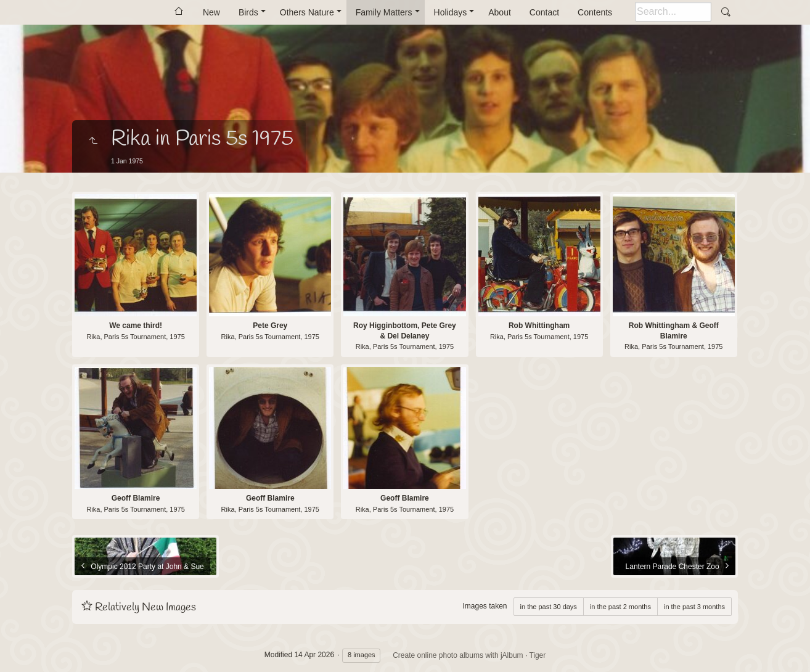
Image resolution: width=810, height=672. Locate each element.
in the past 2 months (620, 607)
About (500, 12)
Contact (544, 12)
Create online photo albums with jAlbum (458, 655)
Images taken (485, 606)
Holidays (451, 12)
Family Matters (384, 12)
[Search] (673, 12)
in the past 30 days (549, 607)
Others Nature (307, 12)
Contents (595, 12)
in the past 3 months (694, 607)
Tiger (537, 655)
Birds (248, 12)
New (211, 12)
